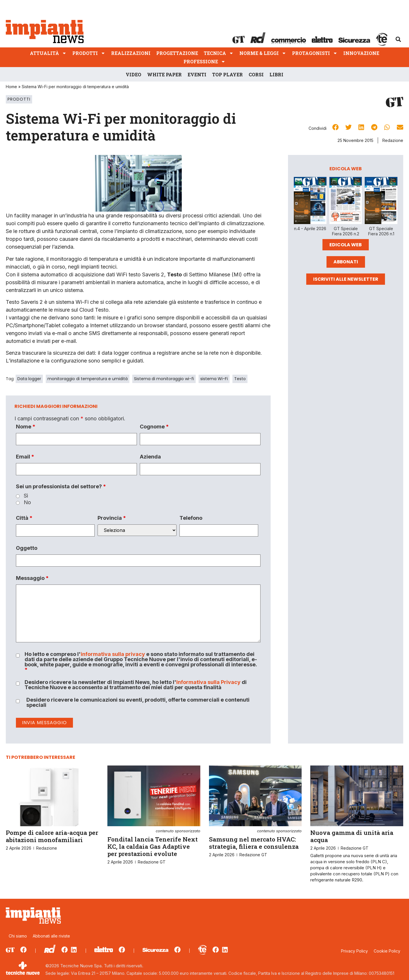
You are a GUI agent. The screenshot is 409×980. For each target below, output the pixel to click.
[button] (398, 39)
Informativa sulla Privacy (208, 682)
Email (25, 457)
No (27, 502)
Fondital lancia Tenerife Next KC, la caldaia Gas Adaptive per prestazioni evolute (154, 843)
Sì (26, 496)
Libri (276, 74)
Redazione (393, 140)
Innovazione (361, 53)
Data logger (29, 379)
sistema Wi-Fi (214, 379)
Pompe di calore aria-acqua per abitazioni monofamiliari (52, 836)
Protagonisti (315, 53)
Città (24, 518)
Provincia (112, 518)
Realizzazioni (131, 53)
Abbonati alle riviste (51, 936)
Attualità (48, 53)
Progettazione (177, 53)
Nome (26, 427)
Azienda (150, 457)
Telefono (191, 518)
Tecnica (219, 53)
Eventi (197, 74)
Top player (228, 74)
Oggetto (27, 548)
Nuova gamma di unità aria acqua (352, 836)
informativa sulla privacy (113, 654)
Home (11, 87)
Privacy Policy (354, 951)
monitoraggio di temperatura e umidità (88, 379)
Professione (204, 61)
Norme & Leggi (263, 53)
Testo (240, 379)
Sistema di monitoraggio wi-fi (164, 379)
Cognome (154, 427)
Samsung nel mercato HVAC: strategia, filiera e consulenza (255, 840)
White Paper (164, 74)
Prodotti (89, 53)
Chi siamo (18, 936)
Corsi (256, 74)
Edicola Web (346, 245)
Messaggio (32, 578)
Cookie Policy (387, 951)
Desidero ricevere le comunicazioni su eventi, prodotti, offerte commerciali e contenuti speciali (138, 702)
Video (133, 74)
